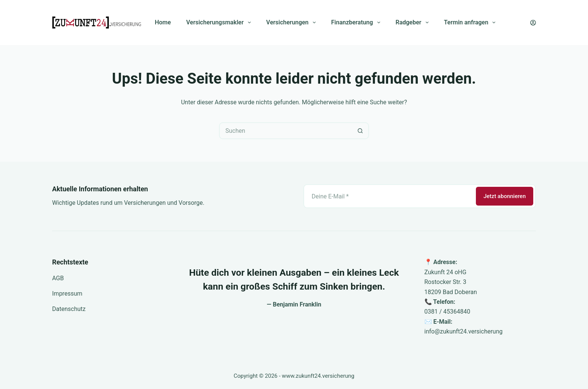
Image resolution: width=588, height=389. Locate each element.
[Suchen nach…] (286, 131)
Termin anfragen (471, 23)
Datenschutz (69, 309)
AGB (58, 278)
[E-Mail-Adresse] (389, 196)
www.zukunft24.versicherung (318, 376)
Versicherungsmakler (220, 23)
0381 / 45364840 (447, 312)
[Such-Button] (361, 131)
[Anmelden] (533, 23)
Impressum (67, 294)
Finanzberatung (357, 23)
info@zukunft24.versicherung (464, 331)
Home (163, 22)
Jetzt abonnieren (505, 196)
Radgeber (414, 23)
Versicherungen (292, 23)
